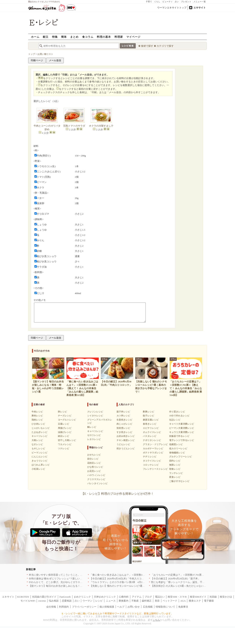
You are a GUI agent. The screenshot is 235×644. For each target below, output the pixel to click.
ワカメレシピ (65, 444)
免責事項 (183, 607)
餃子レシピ (149, 416)
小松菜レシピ (38, 469)
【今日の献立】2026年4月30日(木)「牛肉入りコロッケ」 (121, 579)
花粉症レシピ (94, 463)
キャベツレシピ (39, 436)
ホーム (35, 37)
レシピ (99, 601)
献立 (46, 37)
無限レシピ (175, 465)
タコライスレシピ (152, 461)
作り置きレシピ (177, 412)
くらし (157, 2)
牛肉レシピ (37, 412)
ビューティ (168, 2)
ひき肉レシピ (38, 424)
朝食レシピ (175, 469)
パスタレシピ (150, 436)
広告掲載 (148, 607)
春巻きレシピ (150, 424)
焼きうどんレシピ (126, 448)
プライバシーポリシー (84, 607)
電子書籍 (209, 601)
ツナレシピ (64, 448)
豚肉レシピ (37, 416)
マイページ (133, 37)
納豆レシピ (64, 436)
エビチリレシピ (151, 428)
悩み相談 (54, 601)
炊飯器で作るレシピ (179, 436)
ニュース (111, 601)
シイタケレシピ (95, 416)
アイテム (137, 597)
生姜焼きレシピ (124, 420)
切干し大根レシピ (67, 440)
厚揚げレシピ (65, 428)
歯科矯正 (147, 601)
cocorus (42, 601)
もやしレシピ (38, 448)
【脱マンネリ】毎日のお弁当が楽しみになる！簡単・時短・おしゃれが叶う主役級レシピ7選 (80, 586)
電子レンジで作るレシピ (182, 440)
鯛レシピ (92, 427)
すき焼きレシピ (124, 432)
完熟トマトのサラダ (74, 126)
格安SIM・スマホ (177, 597)
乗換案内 (124, 601)
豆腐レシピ (64, 424)
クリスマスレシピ (96, 479)
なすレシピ (37, 444)
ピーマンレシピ (39, 453)
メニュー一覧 (200, 2)
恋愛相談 (67, 601)
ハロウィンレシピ (96, 475)
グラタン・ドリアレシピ (155, 444)
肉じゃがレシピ (124, 424)
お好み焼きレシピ (126, 436)
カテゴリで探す (165, 46)
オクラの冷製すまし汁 (101, 126)
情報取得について (165, 607)
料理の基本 (104, 37)
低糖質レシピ (176, 444)
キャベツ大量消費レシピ (182, 424)
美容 (157, 601)
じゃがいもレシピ (41, 428)
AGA (183, 601)
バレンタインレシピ (97, 483)
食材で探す (147, 46)
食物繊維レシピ (177, 453)
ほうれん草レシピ (41, 465)
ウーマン (87, 601)
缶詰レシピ (175, 420)
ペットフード (170, 601)
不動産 (135, 601)
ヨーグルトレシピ (67, 420)
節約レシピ (175, 461)
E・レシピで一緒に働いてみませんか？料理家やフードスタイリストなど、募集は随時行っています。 (118, 613)
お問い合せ (134, 607)
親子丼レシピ (123, 412)
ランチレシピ (176, 473)
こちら (156, 620)
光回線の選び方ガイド (44, 597)
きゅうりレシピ (39, 461)
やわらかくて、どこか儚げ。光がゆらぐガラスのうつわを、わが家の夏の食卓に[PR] (75, 582)
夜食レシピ (175, 477)
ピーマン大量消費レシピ (182, 428)
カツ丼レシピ (123, 416)
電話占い (160, 597)
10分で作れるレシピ (179, 416)
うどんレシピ (123, 444)
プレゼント (186, 2)
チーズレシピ (65, 416)
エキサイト (200, 8)
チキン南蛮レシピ (126, 440)
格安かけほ (226, 597)
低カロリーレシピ (178, 448)
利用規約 (64, 607)
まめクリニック (82, 597)
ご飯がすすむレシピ (179, 481)
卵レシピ (62, 412)
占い (177, 2)
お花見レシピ (94, 471)
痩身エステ (195, 601)
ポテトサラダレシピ (153, 453)
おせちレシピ (94, 455)
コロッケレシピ (151, 465)
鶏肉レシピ (37, 420)
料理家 (119, 37)
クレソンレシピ (95, 412)
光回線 (213, 597)
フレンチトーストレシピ (155, 469)
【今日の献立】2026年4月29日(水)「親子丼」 (176, 579)
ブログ (148, 597)
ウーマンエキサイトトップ (172, 8)
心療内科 (124, 597)
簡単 (64, 37)
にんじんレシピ (39, 457)
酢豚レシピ (149, 412)
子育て (149, 2)
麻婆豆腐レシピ (151, 420)
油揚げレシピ (65, 432)
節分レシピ (93, 459)
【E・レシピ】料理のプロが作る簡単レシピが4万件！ (117, 494)
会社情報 (51, 607)
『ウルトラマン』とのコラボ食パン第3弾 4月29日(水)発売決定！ (126, 582)
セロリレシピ (94, 435)
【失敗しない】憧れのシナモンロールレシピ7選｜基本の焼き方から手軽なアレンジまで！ (139, 586)
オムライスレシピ (152, 432)
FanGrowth (65, 597)
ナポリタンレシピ (152, 440)
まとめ (74, 37)
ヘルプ (121, 607)
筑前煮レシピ (123, 428)
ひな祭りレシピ (95, 467)
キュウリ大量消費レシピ (182, 432)
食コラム (88, 37)
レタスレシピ (94, 439)
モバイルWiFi (28, 601)
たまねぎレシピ (39, 432)
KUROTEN (23, 597)
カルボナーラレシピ (153, 448)
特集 (55, 37)
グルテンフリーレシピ (180, 457)
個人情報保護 (107, 607)
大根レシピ (37, 440)
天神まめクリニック (105, 597)
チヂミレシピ (150, 457)
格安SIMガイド (198, 597)
